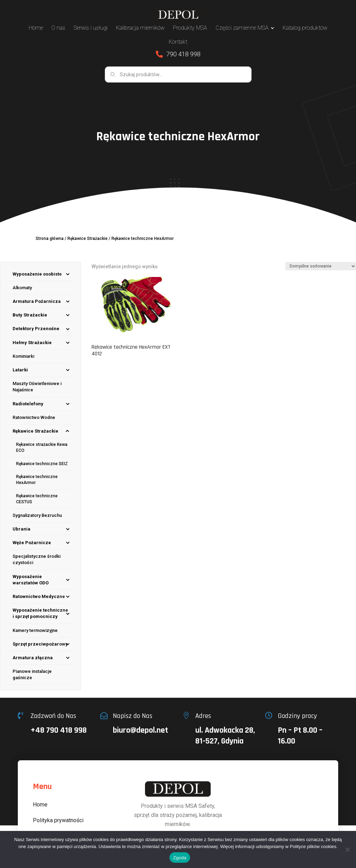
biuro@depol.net (140, 730)
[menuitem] (36, 28)
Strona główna (50, 239)
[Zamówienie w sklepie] (321, 266)
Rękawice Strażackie (88, 239)
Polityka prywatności (58, 820)
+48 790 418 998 (59, 730)
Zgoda (180, 858)
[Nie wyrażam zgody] (347, 849)
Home (40, 805)
